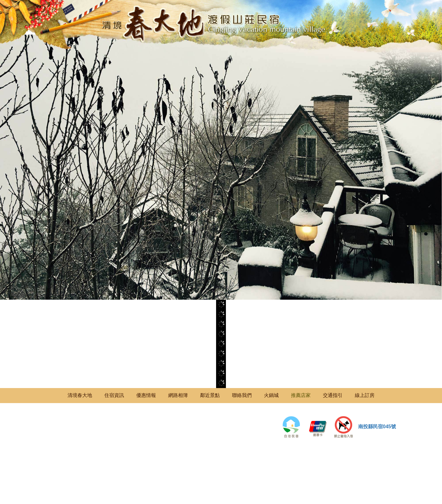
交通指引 (333, 395)
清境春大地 (80, 395)
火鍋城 (271, 395)
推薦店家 (301, 395)
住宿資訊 (114, 395)
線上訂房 (365, 395)
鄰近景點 (210, 395)
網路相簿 (178, 395)
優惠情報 (146, 395)
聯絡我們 (242, 395)
